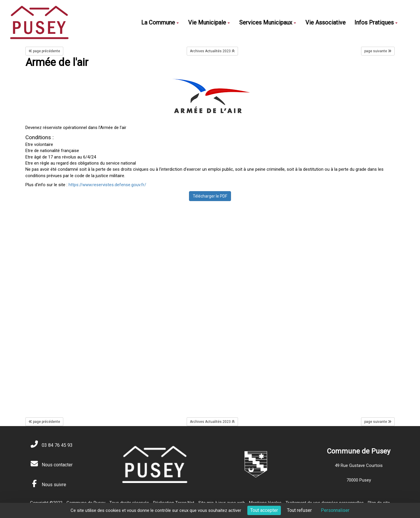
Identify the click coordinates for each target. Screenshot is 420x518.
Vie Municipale (209, 22)
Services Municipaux (268, 22)
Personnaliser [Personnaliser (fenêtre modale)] (335, 510)
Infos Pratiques (376, 22)
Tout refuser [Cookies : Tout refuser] (299, 510)
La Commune (160, 22)
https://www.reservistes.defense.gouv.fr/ (107, 185)
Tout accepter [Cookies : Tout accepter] (264, 510)
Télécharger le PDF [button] (210, 196)
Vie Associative (325, 22)
